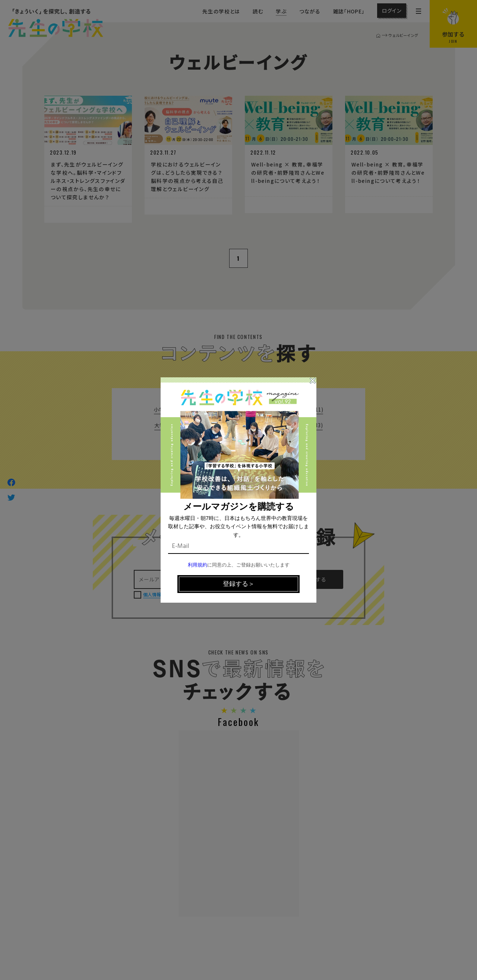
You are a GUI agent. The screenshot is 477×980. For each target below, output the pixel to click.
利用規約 (198, 565)
